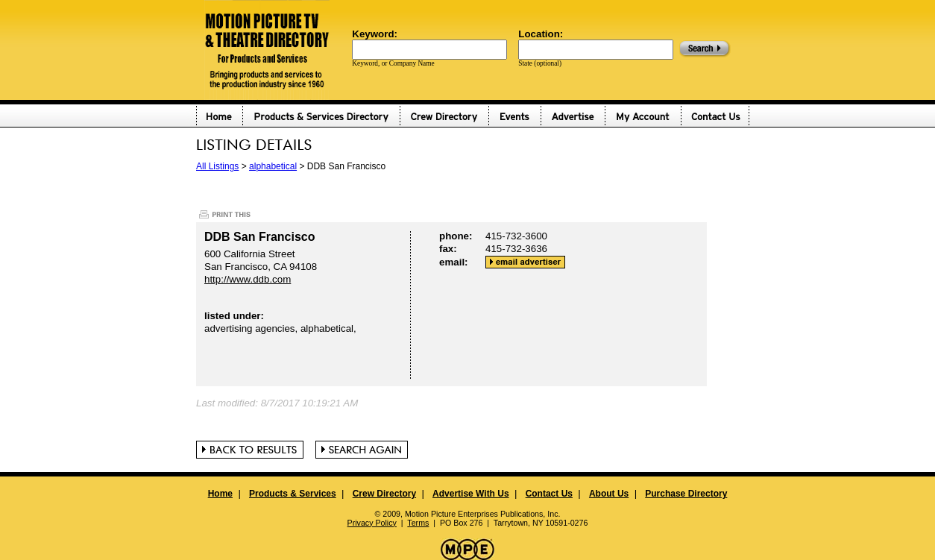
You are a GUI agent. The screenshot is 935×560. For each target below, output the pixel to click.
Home (220, 494)
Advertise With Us (471, 494)
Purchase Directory (686, 494)
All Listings (217, 166)
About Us (609, 494)
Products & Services (293, 494)
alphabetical (273, 166)
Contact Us (549, 494)
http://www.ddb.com (248, 279)
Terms (418, 523)
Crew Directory (384, 494)
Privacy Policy (372, 523)
